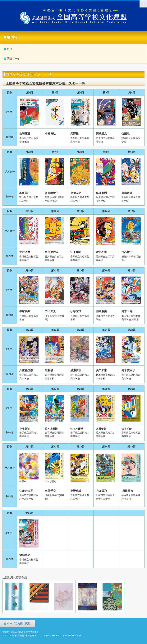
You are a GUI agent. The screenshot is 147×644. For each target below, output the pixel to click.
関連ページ (14, 58)
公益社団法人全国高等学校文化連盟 (73, 17)
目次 (10, 49)
